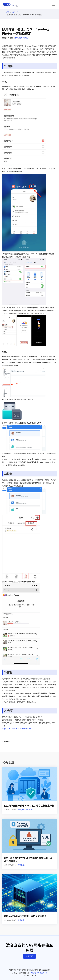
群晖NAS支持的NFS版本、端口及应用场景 (25, 916)
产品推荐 (21, 810)
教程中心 (15, 12)
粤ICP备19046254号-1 (39, 973)
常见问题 (29, 810)
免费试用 (29, 956)
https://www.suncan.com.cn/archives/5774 (18, 729)
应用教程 (18, 38)
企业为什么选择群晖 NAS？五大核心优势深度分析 (29, 806)
